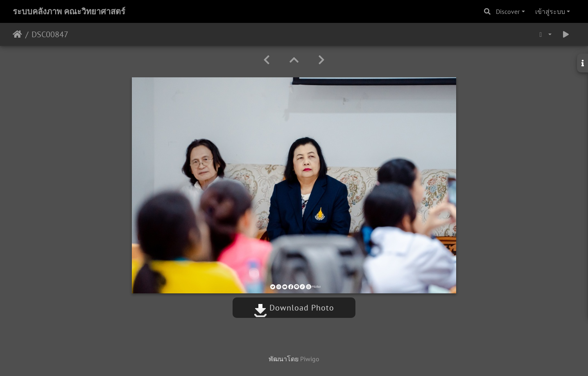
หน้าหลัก (17, 34)
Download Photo (294, 308)
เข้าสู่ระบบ (550, 11)
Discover (508, 11)
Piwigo (310, 359)
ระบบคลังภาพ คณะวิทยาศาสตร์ (69, 11)
